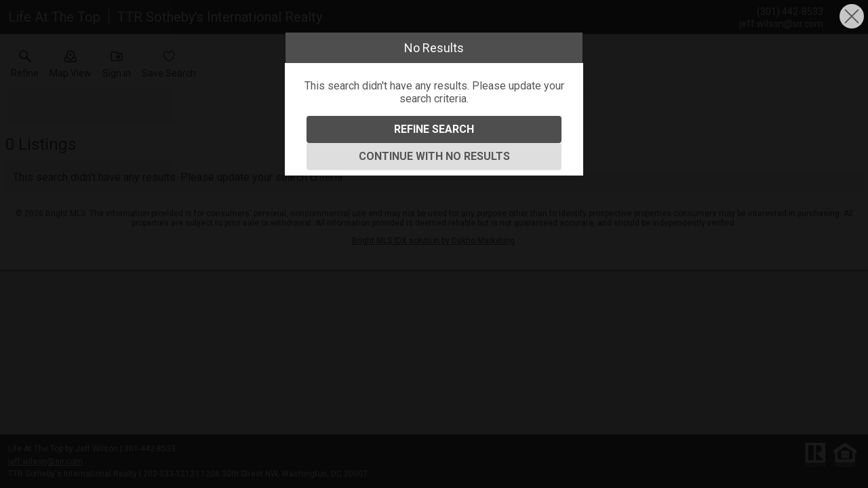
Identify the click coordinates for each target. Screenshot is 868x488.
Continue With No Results (434, 156)
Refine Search (434, 129)
